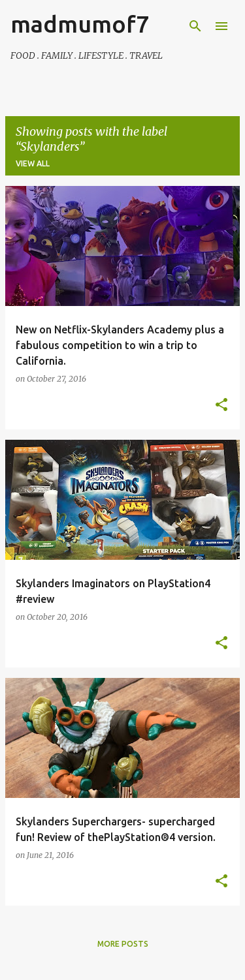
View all (33, 163)
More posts (123, 944)
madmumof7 (80, 24)
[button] (221, 405)
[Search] (195, 26)
